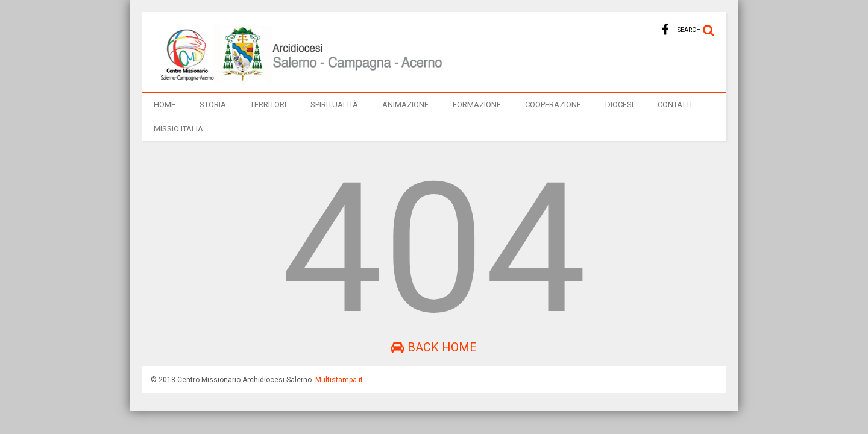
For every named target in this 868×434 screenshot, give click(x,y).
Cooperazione (553, 105)
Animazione (405, 105)
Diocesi (619, 105)
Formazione (477, 105)
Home (165, 105)
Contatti (675, 105)
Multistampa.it (339, 380)
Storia (213, 105)
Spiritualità (334, 105)
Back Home (434, 347)
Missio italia (178, 129)
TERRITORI (268, 105)
